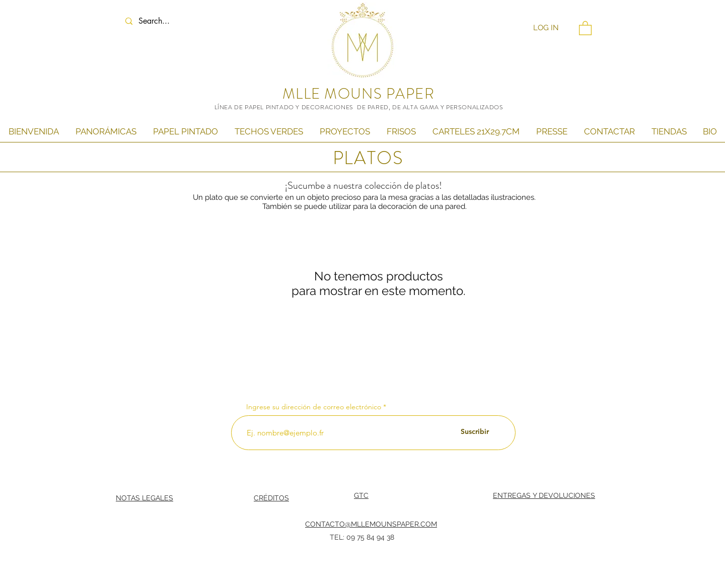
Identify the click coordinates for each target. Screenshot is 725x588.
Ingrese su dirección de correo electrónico (314, 407)
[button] (585, 28)
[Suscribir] (475, 432)
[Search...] (164, 21)
